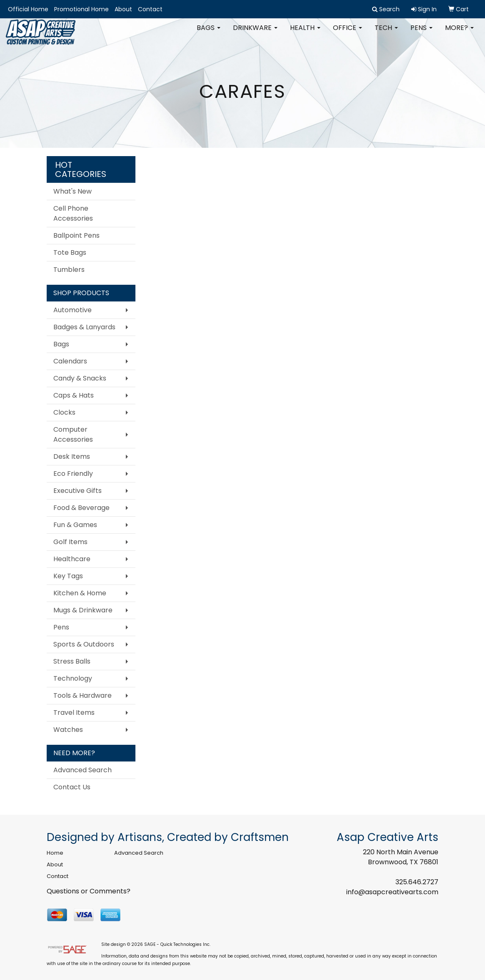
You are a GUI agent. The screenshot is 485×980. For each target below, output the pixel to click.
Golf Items (70, 542)
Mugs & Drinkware (83, 610)
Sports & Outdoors (84, 644)
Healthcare (72, 559)
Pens (421, 33)
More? (459, 33)
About (123, 9)
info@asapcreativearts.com (392, 892)
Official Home (28, 9)
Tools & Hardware (82, 695)
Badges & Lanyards (84, 327)
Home (55, 853)
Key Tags (68, 576)
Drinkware (255, 33)
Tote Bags (70, 252)
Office (347, 33)
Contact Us (72, 787)
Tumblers (69, 270)
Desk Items (72, 456)
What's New (72, 191)
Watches (68, 730)
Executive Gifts (77, 491)
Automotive (72, 310)
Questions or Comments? (89, 891)
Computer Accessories (73, 434)
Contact (150, 9)
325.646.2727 (417, 882)
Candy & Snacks (80, 378)
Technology (73, 678)
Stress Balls (72, 661)
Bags (209, 33)
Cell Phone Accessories (73, 213)
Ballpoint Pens (76, 235)
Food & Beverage (81, 508)
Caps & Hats (74, 395)
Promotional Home (81, 9)
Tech (386, 33)
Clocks (64, 412)
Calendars (70, 361)
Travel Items (74, 713)
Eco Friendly (73, 474)
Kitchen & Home (80, 593)
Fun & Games (75, 525)
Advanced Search (82, 770)
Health (305, 33)
